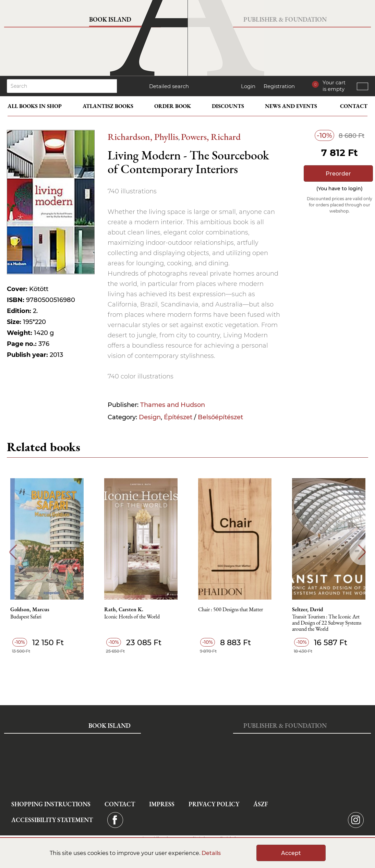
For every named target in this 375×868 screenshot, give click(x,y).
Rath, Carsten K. (124, 610)
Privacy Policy (214, 804)
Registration (279, 86)
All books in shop (35, 106)
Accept (291, 853)
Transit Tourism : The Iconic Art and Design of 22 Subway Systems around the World (327, 623)
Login (248, 86)
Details (211, 853)
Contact (354, 106)
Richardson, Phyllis (143, 137)
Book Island (110, 19)
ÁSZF (261, 804)
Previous (13, 552)
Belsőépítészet (220, 417)
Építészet (178, 417)
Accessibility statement (52, 820)
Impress (162, 804)
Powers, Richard (211, 137)
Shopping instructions (51, 804)
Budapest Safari (26, 617)
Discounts (228, 106)
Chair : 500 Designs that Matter (231, 610)
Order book (173, 106)
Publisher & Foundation (285, 19)
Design (150, 417)
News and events (291, 106)
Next (362, 552)
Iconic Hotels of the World (132, 617)
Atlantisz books (108, 106)
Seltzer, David (308, 610)
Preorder (338, 174)
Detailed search (169, 86)
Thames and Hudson (173, 405)
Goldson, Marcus (30, 610)
